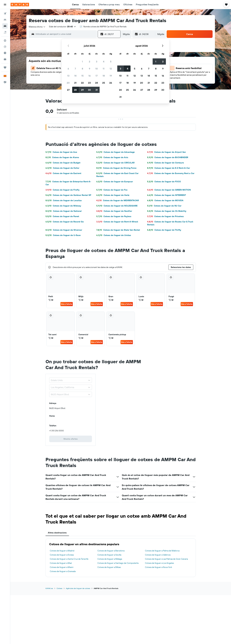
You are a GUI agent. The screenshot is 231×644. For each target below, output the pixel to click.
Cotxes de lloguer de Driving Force (116, 168)
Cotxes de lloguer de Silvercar (64, 230)
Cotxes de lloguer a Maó (61, 563)
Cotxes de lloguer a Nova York (159, 567)
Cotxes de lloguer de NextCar (114, 211)
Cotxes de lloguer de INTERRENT (167, 195)
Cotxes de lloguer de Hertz (113, 195)
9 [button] (89, 69)
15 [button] (82, 76)
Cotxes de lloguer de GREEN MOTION (169, 190)
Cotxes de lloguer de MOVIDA (165, 200)
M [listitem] (51, 300)
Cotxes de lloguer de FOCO (164, 182)
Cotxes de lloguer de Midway (63, 206)
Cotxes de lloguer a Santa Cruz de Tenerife (69, 559)
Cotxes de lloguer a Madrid (62, 551)
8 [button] (82, 69)
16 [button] (89, 76)
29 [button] (82, 90)
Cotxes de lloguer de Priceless (165, 216)
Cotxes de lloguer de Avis (112, 157)
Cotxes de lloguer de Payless (114, 216)
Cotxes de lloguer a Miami (62, 567)
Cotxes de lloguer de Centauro (166, 163)
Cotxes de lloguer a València (158, 555)
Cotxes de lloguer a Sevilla (109, 555)
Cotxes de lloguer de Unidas (114, 235)
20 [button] (68, 83)
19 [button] (111, 76)
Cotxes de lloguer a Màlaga (110, 559)
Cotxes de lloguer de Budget (63, 163)
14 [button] (75, 76)
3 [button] (97, 61)
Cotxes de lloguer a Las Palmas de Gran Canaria (166, 559)
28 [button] (75, 90)
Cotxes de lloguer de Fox (112, 190)
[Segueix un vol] (5, 47)
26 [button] (111, 83)
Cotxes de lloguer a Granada (63, 571)
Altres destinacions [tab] (57, 533)
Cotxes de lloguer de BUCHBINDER (168, 157)
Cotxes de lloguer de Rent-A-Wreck (117, 222)
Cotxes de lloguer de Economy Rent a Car (171, 173)
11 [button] (104, 69)
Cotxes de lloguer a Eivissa (62, 555)
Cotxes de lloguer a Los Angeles (159, 563)
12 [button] (111, 69)
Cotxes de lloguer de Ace (61, 152)
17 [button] (96, 76)
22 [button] (82, 83)
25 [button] (104, 83)
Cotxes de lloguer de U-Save (63, 235)
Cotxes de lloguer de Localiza (64, 200)
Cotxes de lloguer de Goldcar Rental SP (68, 195)
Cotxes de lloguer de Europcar (115, 182)
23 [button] (89, 83)
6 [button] (68, 69)
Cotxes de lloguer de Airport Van (166, 152)
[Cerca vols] (5, 14)
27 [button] (68, 90)
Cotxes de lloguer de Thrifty (164, 230)
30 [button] (89, 90)
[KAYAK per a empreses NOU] (5, 59)
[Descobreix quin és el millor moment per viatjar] (5, 53)
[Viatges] (5, 68)
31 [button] (97, 90)
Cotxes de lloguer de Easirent (63, 173)
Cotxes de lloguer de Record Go (65, 222)
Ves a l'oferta (67, 304)
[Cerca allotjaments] (5, 20)
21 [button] (75, 83)
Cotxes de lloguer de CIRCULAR (115, 163)
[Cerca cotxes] (5, 26)
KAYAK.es (49, 588)
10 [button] (97, 69)
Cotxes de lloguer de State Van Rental (118, 230)
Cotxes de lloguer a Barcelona (111, 551)
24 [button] (96, 83)
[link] (71, 439)
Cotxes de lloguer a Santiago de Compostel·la (118, 563)
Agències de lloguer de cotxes (78, 588)
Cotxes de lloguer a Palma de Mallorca (162, 551)
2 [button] (89, 61)
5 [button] (111, 61)
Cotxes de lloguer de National (64, 211)
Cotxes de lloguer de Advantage (115, 152)
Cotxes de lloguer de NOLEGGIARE (117, 206)
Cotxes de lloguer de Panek (62, 216)
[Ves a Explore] (5, 41)
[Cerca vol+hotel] (5, 32)
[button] (5, 5)
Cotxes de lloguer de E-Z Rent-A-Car (169, 168)
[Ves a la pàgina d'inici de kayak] (20, 5)
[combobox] (37, 27)
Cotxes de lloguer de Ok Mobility (167, 211)
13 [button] (68, 76)
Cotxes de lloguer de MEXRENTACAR (118, 200)
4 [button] (104, 61)
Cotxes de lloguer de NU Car (164, 206)
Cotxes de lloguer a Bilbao (109, 567)
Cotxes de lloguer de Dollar (62, 168)
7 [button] (75, 69)
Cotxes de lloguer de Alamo (62, 157)
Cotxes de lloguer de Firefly (62, 190)
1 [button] (82, 61)
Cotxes (59, 588)
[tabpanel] (121, 558)
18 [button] (104, 76)
